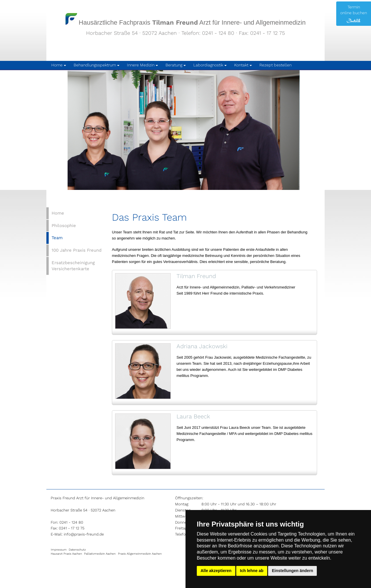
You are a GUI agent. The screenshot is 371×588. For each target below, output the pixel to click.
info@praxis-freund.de (84, 534)
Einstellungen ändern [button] (292, 571)
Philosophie (64, 226)
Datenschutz (77, 550)
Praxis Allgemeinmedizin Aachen (140, 554)
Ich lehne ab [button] (252, 571)
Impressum (59, 550)
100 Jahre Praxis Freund (77, 250)
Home (58, 213)
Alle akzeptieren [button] (216, 571)
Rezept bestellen (275, 65)
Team (57, 238)
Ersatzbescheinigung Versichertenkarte (73, 266)
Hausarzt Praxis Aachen (66, 554)
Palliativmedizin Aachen (100, 554)
